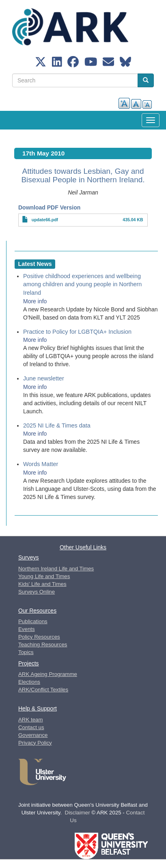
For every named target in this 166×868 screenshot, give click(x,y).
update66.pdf (45, 220)
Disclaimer (78, 813)
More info (35, 301)
